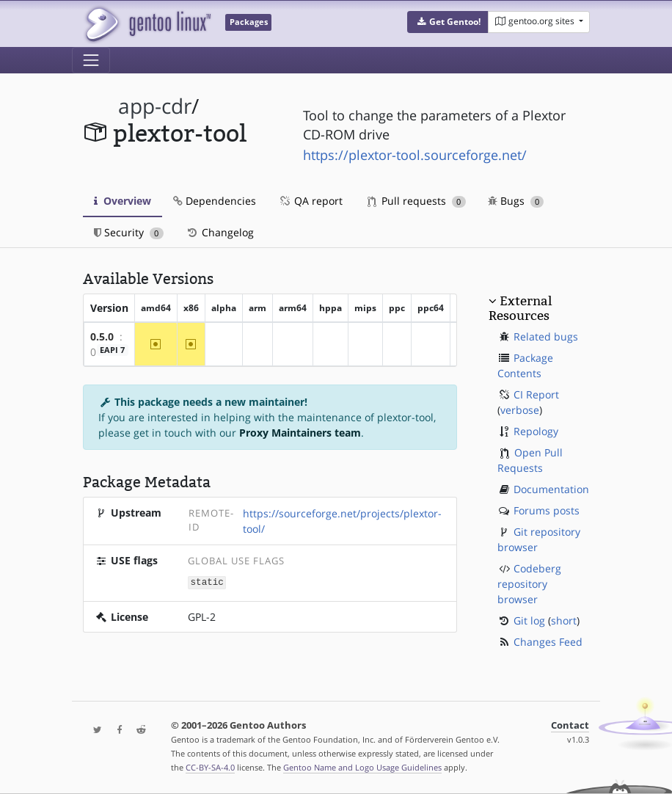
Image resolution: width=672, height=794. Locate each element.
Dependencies (215, 201)
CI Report (536, 394)
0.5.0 (102, 336)
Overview (123, 201)
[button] (448, 22)
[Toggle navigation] (91, 60)
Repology (536, 431)
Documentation (551, 489)
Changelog (220, 232)
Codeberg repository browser (529, 584)
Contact (570, 725)
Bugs (516, 201)
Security (129, 232)
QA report (310, 201)
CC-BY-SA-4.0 (210, 767)
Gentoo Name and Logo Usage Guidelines (362, 767)
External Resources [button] (520, 308)
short (564, 620)
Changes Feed (548, 642)
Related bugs (546, 336)
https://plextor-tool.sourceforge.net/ (415, 155)
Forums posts (547, 510)
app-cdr (155, 106)
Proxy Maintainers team (300, 433)
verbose (520, 410)
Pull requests (417, 201)
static (207, 582)
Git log (529, 620)
